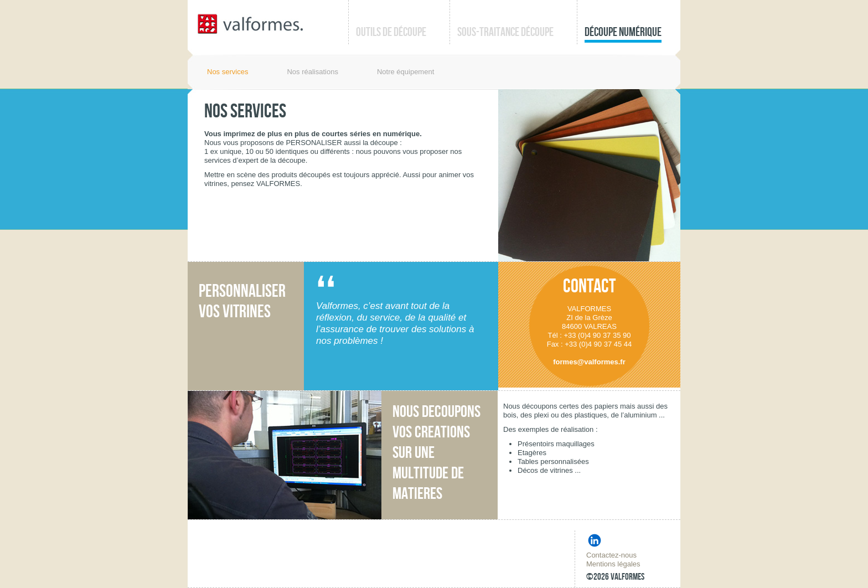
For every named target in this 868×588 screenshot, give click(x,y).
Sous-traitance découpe (505, 32)
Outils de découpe (391, 32)
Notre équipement (405, 72)
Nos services (228, 72)
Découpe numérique (623, 32)
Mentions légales (613, 564)
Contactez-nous (611, 555)
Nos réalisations (312, 72)
